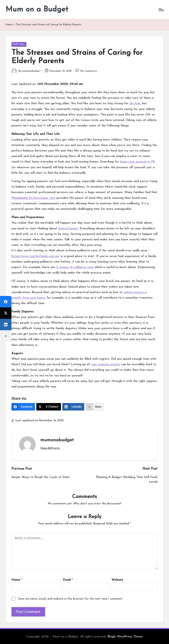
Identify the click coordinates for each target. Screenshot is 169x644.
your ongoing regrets (106, 364)
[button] (50, 448)
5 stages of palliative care (75, 267)
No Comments (86, 70)
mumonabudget (57, 440)
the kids (135, 103)
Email (68, 580)
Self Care (19, 44)
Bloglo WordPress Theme (125, 637)
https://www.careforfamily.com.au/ (36, 256)
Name (17, 580)
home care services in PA (138, 162)
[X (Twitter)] (49, 407)
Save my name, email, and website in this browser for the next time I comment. (71, 599)
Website (117, 580)
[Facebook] (23, 407)
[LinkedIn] (73, 407)
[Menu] (161, 10)
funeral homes (68, 229)
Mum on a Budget (37, 10)
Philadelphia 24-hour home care (33, 198)
